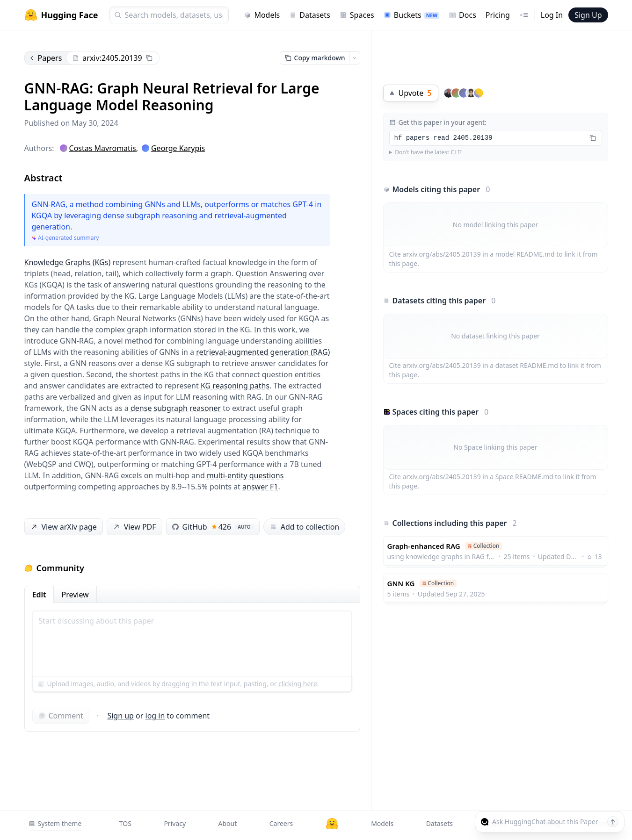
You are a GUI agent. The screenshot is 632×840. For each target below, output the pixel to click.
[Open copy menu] (355, 58)
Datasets (310, 15)
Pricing (498, 15)
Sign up (120, 716)
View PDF (133, 527)
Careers (281, 823)
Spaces (357, 15)
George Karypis (178, 148)
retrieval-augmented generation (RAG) (263, 352)
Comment (61, 716)
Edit (39, 595)
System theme (55, 823)
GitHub (213, 527)
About (228, 823)
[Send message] (613, 822)
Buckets (411, 15)
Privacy (175, 823)
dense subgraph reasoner (176, 408)
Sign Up (588, 15)
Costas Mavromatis (103, 148)
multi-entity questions (245, 475)
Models (262, 15)
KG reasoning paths (235, 386)
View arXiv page (63, 527)
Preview (75, 595)
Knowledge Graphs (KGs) (68, 262)
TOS (125, 823)
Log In (552, 15)
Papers (45, 58)
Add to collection (304, 527)
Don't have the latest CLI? (428, 152)
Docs (462, 15)
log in (155, 716)
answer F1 (260, 487)
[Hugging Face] (332, 824)
